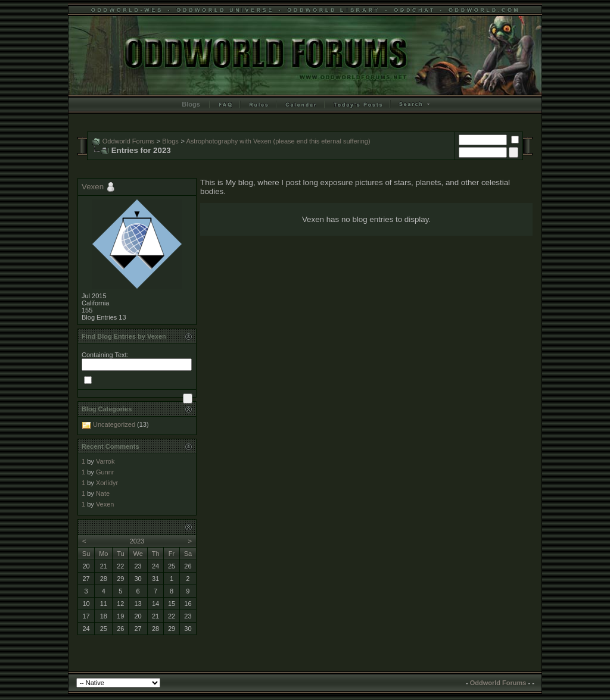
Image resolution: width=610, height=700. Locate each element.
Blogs (191, 104)
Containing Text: (105, 355)
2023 (137, 541)
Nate (103, 493)
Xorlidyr (107, 483)
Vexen (93, 187)
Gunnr (105, 472)
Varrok (105, 461)
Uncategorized (114, 424)
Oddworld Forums (128, 141)
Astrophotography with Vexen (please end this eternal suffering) (278, 141)
